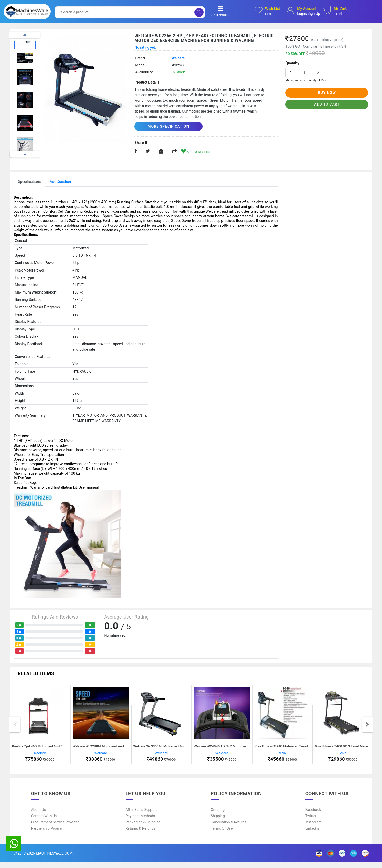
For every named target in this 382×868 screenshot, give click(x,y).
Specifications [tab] (30, 181)
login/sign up (309, 13)
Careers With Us (44, 822)
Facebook (313, 816)
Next (25, 154)
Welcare (178, 58)
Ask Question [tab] (60, 181)
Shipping (218, 822)
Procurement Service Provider (55, 828)
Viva (282, 756)
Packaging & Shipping (143, 828)
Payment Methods (140, 822)
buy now (327, 93)
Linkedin (312, 834)
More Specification (164, 126)
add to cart (327, 104)
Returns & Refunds (140, 834)
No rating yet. (145, 47)
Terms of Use (222, 834)
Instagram (313, 828)
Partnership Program (48, 834)
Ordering (218, 816)
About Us (38, 816)
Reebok (40, 756)
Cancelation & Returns (229, 828)
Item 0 (269, 14)
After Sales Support (141, 816)
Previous (25, 35)
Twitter (311, 822)
